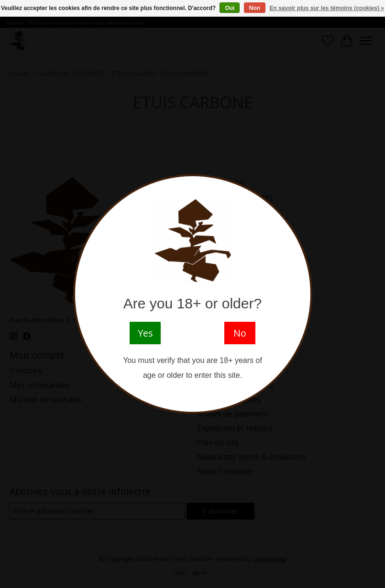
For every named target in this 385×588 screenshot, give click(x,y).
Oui (230, 8)
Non (255, 8)
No (240, 333)
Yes (145, 333)
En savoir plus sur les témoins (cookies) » (326, 8)
